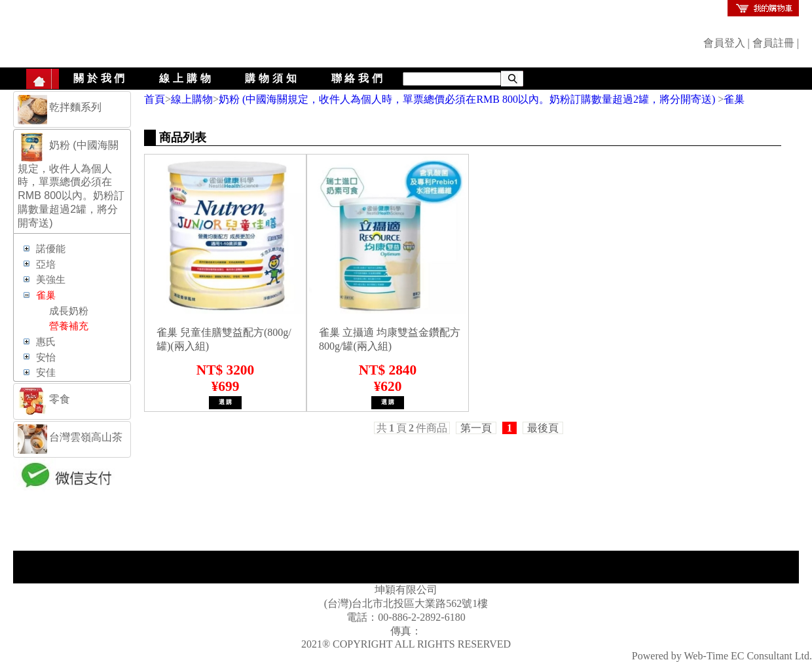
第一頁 (476, 428)
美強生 (51, 280)
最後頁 (543, 428)
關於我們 (101, 78)
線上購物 (186, 78)
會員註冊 (773, 43)
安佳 (46, 373)
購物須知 (272, 78)
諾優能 (51, 249)
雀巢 (734, 99)
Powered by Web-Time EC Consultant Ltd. (722, 656)
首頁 (155, 99)
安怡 (46, 358)
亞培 (46, 265)
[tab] (72, 109)
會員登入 (724, 43)
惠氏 (46, 342)
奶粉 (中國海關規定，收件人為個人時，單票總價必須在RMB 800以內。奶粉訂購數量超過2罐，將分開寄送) (468, 99)
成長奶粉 (69, 311)
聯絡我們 (359, 78)
